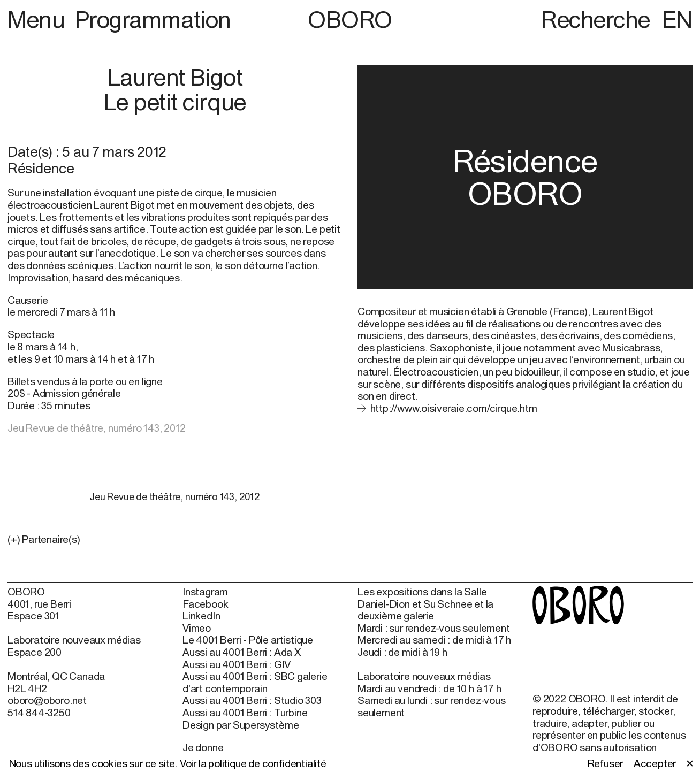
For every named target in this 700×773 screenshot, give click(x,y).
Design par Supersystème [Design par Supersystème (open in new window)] (241, 725)
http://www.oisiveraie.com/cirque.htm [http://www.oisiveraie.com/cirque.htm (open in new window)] (454, 408)
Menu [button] (39, 19)
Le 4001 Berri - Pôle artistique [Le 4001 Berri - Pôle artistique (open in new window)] (248, 640)
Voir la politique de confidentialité (253, 763)
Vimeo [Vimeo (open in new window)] (197, 628)
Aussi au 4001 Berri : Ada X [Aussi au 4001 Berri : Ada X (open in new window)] (242, 652)
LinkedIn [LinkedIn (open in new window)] (201, 616)
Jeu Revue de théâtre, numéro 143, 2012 (97, 428)
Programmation (153, 19)
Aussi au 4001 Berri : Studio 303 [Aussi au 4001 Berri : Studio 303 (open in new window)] (252, 700)
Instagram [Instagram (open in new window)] (205, 592)
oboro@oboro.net (47, 700)
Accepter (655, 763)
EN (677, 19)
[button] (175, 539)
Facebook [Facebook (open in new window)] (205, 604)
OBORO (350, 20)
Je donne (203, 747)
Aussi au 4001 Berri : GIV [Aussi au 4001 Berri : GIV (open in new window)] (237, 664)
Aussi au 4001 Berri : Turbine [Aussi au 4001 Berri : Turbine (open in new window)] (245, 713)
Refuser (606, 763)
